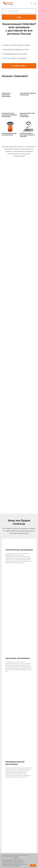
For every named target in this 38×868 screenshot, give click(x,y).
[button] (32, 3)
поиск (19, 17)
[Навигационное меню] (35, 4)
